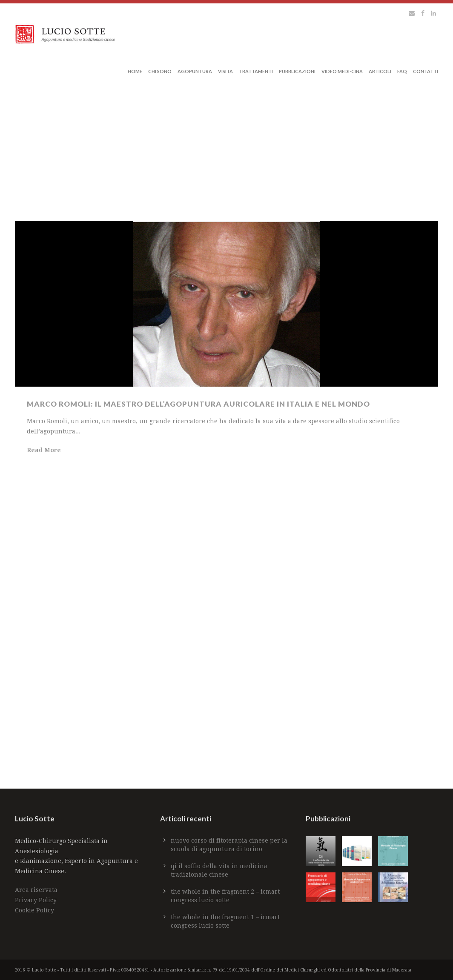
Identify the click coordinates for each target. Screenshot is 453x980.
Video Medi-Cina (342, 71)
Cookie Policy (34, 910)
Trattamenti (256, 71)
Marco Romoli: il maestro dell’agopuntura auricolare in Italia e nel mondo (199, 404)
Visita (225, 71)
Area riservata (36, 890)
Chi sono (160, 71)
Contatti (426, 71)
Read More (44, 450)
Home (135, 71)
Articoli (380, 71)
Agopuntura (195, 71)
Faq (402, 71)
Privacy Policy (36, 900)
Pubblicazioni (297, 71)
